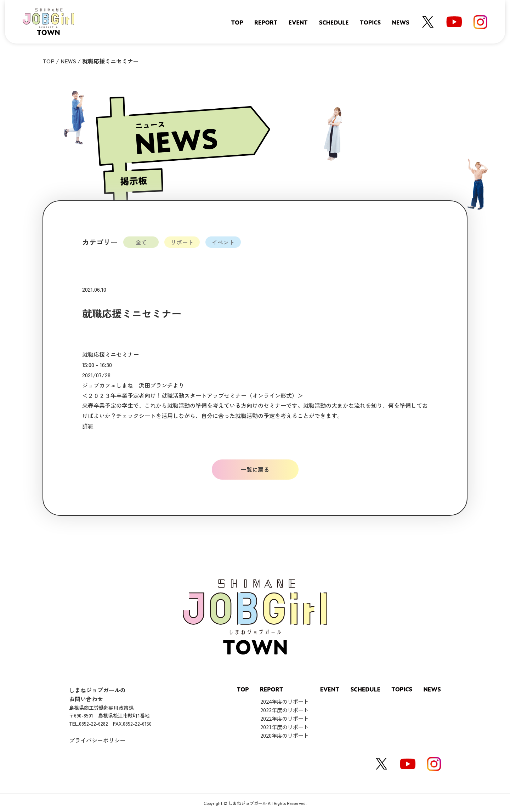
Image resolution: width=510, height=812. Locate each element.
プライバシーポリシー (97, 740)
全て (141, 242)
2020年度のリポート (285, 735)
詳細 (88, 426)
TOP (49, 61)
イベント (223, 242)
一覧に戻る (255, 469)
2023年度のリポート (285, 710)
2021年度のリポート (285, 727)
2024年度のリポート (285, 701)
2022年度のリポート (285, 718)
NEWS (68, 61)
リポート (182, 242)
